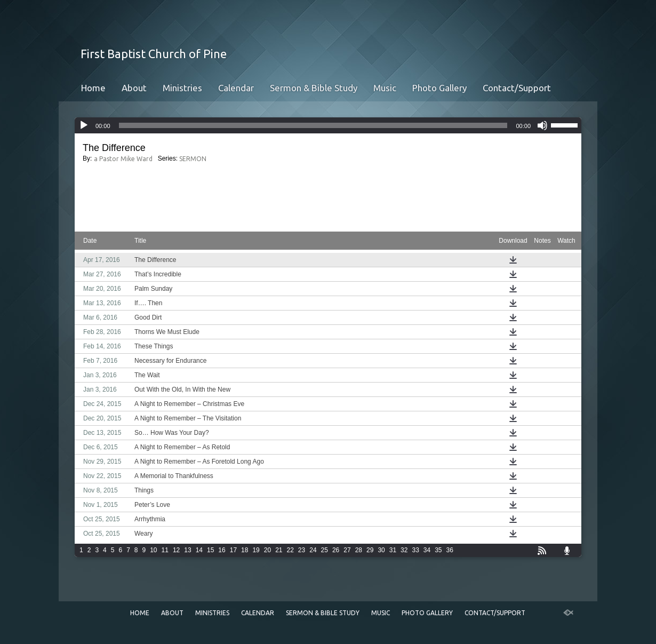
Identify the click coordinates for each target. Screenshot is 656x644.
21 (279, 550)
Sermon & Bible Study (314, 88)
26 (336, 550)
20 (267, 550)
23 (302, 550)
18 (245, 550)
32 (404, 550)
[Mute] (542, 125)
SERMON (193, 159)
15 (210, 550)
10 (153, 550)
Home (93, 88)
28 (359, 550)
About (134, 88)
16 (222, 550)
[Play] (84, 125)
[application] (328, 125)
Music (385, 88)
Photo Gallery (439, 88)
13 (187, 550)
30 (381, 550)
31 (393, 550)
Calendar (236, 88)
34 (427, 550)
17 (233, 550)
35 (438, 550)
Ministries (182, 88)
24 (313, 550)
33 (415, 550)
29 (370, 550)
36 (450, 550)
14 (199, 550)
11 (165, 550)
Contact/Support (517, 88)
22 (290, 550)
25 (325, 550)
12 (176, 550)
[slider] (313, 125)
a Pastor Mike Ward (123, 159)
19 (256, 550)
